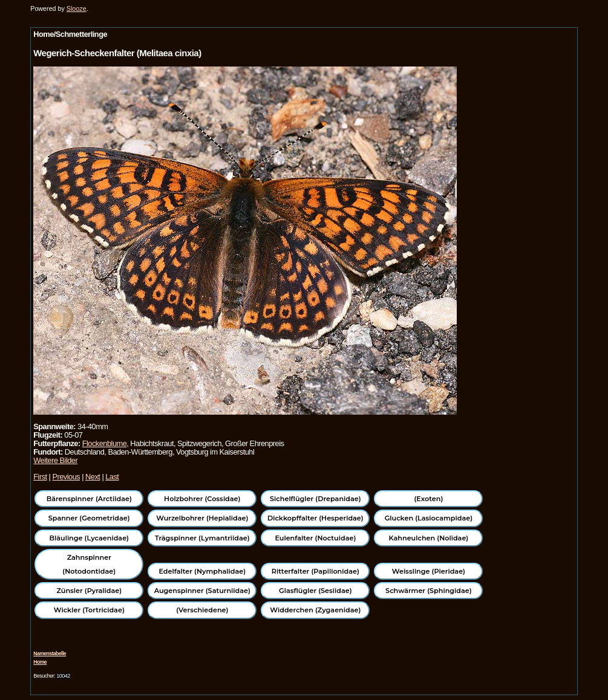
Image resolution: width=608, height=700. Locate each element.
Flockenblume (105, 443)
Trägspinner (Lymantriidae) (202, 538)
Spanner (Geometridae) (89, 518)
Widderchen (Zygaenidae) (315, 610)
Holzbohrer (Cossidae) (202, 499)
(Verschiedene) (202, 610)
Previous (66, 477)
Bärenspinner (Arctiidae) (89, 499)
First (40, 477)
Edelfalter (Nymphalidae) (202, 571)
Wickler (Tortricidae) (89, 610)
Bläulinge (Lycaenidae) (90, 538)
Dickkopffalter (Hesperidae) (315, 518)
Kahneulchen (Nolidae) (429, 538)
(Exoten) (428, 499)
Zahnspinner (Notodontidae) (89, 564)
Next (93, 477)
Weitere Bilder (55, 460)
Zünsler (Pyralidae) (89, 591)
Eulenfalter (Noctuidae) (315, 538)
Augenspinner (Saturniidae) (202, 591)
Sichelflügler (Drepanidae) (315, 499)
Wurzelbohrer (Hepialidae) (202, 518)
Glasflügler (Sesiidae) (315, 591)
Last (112, 477)
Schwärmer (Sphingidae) (429, 591)
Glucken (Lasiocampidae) (429, 518)
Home (40, 662)
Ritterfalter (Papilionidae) (315, 571)
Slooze (77, 8)
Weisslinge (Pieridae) (429, 571)
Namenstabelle (50, 653)
